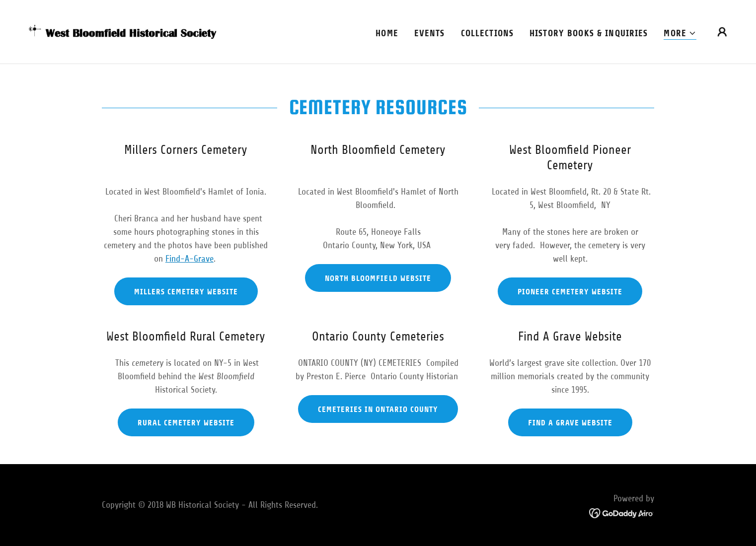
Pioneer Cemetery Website (570, 292)
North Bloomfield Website (378, 278)
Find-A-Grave (189, 259)
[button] (680, 34)
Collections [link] (487, 33)
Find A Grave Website (570, 423)
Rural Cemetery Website (186, 423)
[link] (123, 31)
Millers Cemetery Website (186, 292)
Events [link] (430, 33)
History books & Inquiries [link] (589, 33)
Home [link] (387, 33)
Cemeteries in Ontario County (378, 409)
